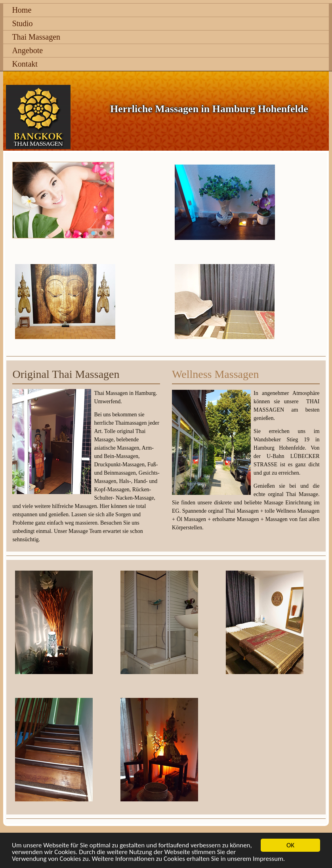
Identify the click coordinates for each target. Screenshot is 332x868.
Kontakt (25, 64)
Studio (22, 23)
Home (22, 10)
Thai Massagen (36, 37)
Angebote (27, 50)
